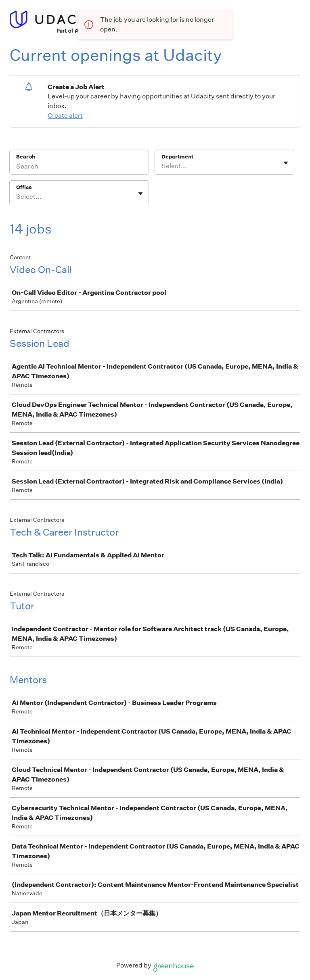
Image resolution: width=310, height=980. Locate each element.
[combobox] (162, 166)
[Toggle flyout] (286, 163)
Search (26, 157)
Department (177, 157)
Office (24, 187)
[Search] (79, 167)
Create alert (65, 116)
